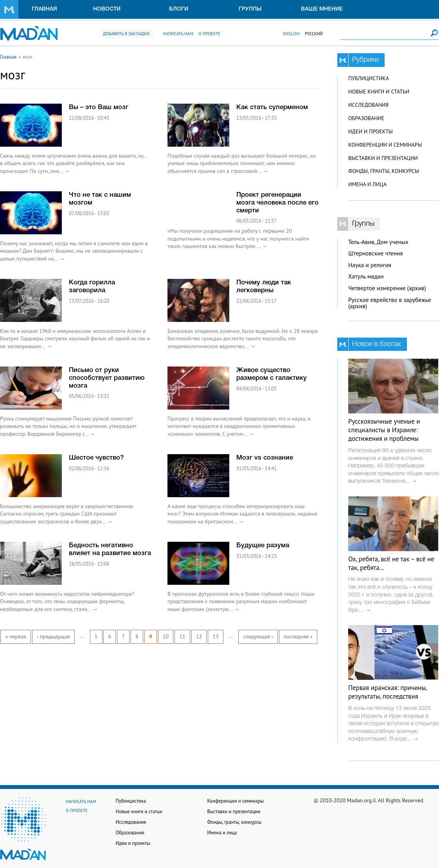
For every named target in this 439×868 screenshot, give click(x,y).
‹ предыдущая (53, 636)
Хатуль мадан (366, 276)
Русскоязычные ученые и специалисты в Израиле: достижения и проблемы (384, 430)
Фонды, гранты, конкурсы (384, 171)
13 (215, 636)
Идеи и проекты (371, 131)
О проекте (209, 34)
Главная (44, 9)
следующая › (258, 636)
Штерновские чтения (376, 253)
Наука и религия (370, 265)
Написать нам (178, 34)
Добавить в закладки (126, 34)
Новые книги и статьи (379, 92)
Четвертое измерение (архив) (387, 288)
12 (199, 636)
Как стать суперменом (272, 107)
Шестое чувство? (96, 458)
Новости (107, 9)
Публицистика (369, 78)
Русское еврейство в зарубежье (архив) (390, 303)
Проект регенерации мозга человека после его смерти (277, 203)
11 (182, 636)
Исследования (368, 105)
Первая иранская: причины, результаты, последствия (388, 692)
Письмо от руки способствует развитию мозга (107, 378)
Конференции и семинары (385, 145)
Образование (366, 118)
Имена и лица (367, 184)
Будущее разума (263, 545)
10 (166, 636)
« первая (16, 636)
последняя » (298, 636)
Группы (250, 9)
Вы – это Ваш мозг (99, 107)
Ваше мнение (322, 9)
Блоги (179, 9)
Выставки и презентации (383, 158)
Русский (314, 34)
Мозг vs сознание (265, 458)
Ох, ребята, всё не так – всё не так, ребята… (391, 563)
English (291, 34)
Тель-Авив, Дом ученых (378, 242)
